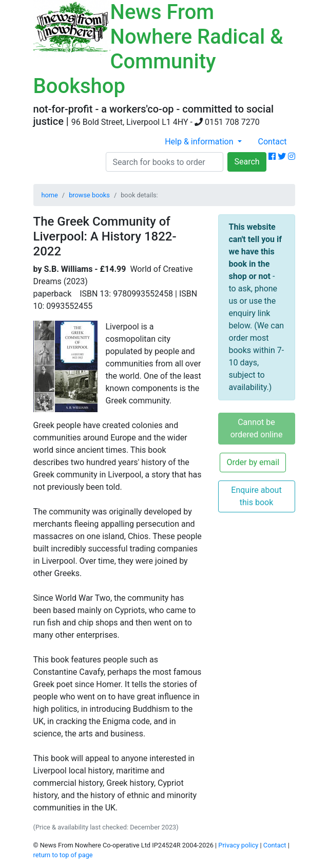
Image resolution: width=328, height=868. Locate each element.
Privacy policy (238, 845)
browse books (89, 195)
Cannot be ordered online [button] (257, 428)
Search (247, 162)
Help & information (200, 142)
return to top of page (63, 855)
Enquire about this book (256, 496)
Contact (273, 142)
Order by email (253, 462)
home (50, 195)
